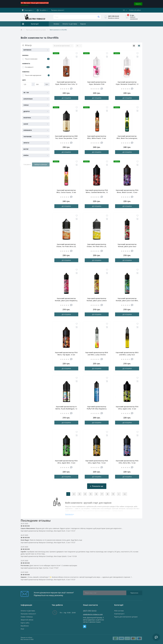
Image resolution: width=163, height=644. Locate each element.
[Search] (99, 17)
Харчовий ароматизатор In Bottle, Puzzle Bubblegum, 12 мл (66, 409)
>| (125, 494)
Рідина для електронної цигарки (36, 30)
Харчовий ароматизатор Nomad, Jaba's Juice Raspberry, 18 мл (66, 301)
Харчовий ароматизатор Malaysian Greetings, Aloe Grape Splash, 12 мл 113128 (49, 556)
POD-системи (119, 611)
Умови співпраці (27, 617)
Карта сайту (25, 623)
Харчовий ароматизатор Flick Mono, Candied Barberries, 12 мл (97, 192)
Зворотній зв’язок (27, 620)
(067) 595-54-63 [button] (90, 611)
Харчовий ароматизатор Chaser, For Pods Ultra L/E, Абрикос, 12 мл (66, 246)
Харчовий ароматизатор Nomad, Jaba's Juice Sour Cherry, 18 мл (127, 246)
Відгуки (83, 24)
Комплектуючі (119, 614)
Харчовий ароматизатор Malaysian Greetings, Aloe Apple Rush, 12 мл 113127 (48, 531)
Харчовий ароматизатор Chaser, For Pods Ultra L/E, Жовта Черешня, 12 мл (97, 246)
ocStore (30, 638)
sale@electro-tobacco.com (93, 614)
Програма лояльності (58, 10)
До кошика (66, 98)
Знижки (56, 24)
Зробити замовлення (134, 18)
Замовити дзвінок (114, 18)
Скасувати (27, 164)
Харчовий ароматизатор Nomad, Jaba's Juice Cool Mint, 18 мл (127, 301)
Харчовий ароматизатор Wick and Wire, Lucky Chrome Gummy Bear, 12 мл (97, 355)
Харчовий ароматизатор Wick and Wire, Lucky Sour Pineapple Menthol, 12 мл (127, 355)
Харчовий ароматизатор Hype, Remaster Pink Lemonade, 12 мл (97, 84)
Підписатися (134, 593)
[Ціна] (27, 84)
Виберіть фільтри (41, 164)
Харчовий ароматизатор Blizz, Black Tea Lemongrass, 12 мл (127, 138)
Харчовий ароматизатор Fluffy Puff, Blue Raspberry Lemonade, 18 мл (97, 409)
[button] (42, 10)
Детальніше (25, 5)
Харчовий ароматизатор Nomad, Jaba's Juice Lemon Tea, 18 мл (97, 301)
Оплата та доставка (70, 24)
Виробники (25, 626)
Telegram (85, 626)
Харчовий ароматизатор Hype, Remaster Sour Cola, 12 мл (66, 84)
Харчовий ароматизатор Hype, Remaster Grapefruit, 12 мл (127, 84)
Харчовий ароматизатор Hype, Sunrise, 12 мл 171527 (40, 568)
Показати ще (97, 486)
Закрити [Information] (138, 4)
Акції (22, 629)
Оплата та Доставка (28, 611)
